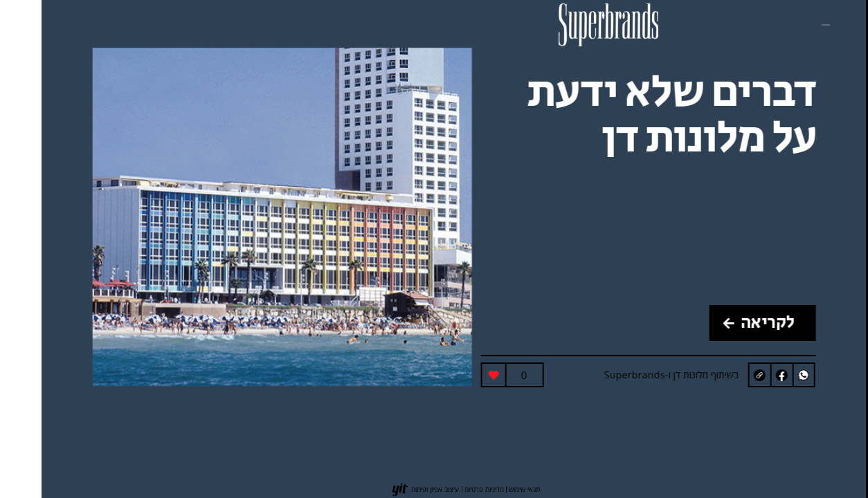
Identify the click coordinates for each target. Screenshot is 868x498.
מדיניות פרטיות (443, 489)
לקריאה (717, 323)
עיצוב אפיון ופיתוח (394, 489)
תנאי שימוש (483, 489)
